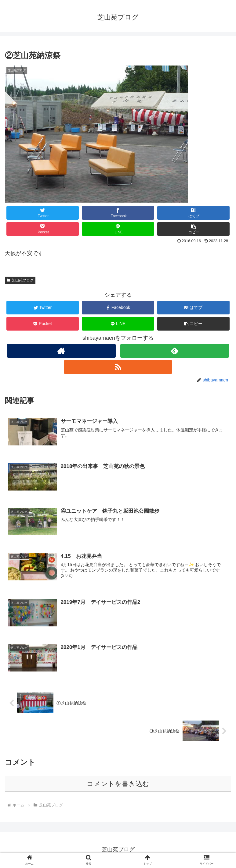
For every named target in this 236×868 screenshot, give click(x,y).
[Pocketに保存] (43, 229)
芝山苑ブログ (20, 280)
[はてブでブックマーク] (193, 213)
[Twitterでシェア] (43, 213)
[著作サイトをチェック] (61, 351)
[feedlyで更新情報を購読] (175, 351)
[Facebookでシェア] (118, 213)
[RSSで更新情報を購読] (118, 367)
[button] (193, 229)
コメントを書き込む (118, 785)
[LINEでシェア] (118, 229)
